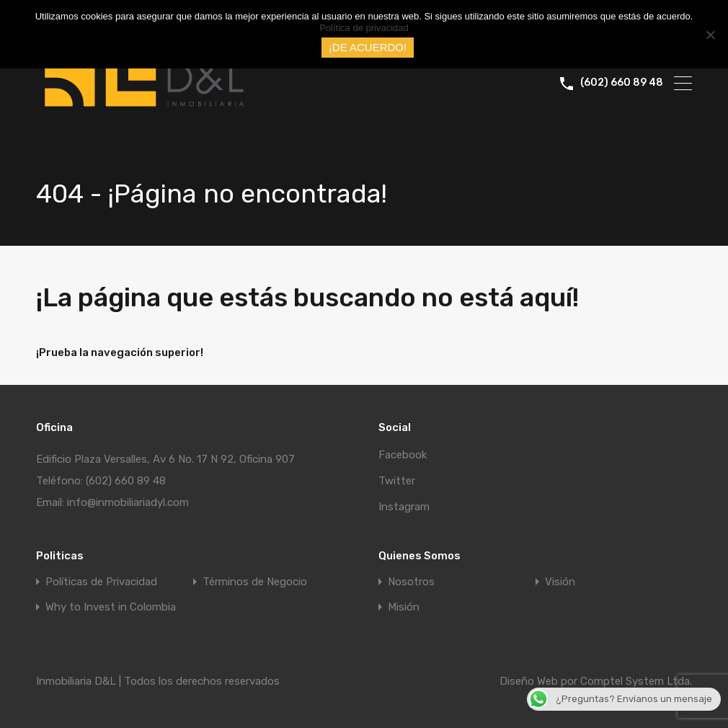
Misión (404, 607)
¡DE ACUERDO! (368, 47)
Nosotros (411, 582)
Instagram (404, 507)
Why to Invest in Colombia (111, 607)
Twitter (397, 481)
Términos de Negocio (255, 582)
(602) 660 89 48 (622, 83)
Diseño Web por (540, 681)
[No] (710, 36)
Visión (560, 582)
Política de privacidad (364, 28)
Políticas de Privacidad (101, 582)
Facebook (403, 455)
